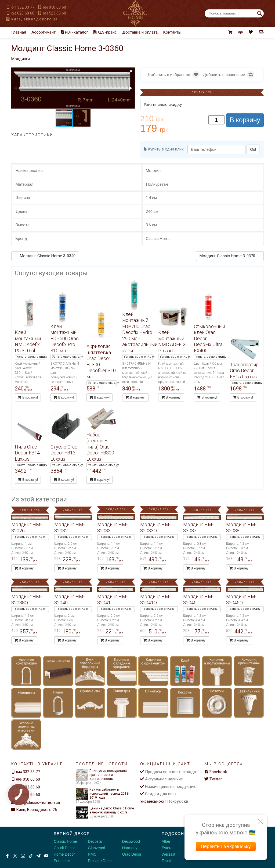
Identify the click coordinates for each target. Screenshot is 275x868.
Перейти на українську (226, 846)
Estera (167, 848)
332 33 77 (23, 7)
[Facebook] (7, 856)
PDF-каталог (75, 32)
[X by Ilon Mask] (15, 856)
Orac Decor (132, 854)
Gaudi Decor (64, 848)
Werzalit (168, 854)
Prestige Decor (100, 861)
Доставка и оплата (140, 32)
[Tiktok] (31, 856)
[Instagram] (23, 856)
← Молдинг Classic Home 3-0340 (45, 256)
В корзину (245, 120)
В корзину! (28, 397)
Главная (19, 32)
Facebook (216, 772)
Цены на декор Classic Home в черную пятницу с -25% (105, 810)
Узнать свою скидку (163, 105)
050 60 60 (55, 7)
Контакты (172, 32)
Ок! (253, 149)
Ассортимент (44, 32)
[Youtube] (46, 856)
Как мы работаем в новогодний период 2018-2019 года (102, 794)
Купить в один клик (164, 149)
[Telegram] (39, 856)
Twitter (213, 779)
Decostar (95, 841)
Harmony (130, 848)
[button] (130, 72)
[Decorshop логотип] (21, 840)
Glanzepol (96, 848)
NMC (92, 854)
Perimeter (62, 861)
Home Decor (64, 854)
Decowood (131, 841)
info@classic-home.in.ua (38, 802)
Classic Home (65, 841)
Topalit (167, 861)
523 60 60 (55, 13)
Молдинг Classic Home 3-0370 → (230, 256)
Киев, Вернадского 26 (34, 19)
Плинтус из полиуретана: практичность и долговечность (102, 775)
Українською (152, 801)
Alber (166, 841)
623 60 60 (23, 13)
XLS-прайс (105, 32)
